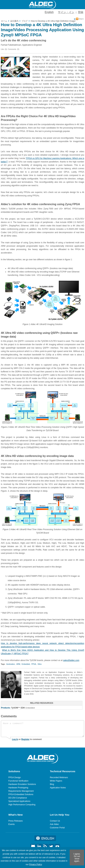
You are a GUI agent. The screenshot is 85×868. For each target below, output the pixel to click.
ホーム (4, 21)
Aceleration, (11, 664)
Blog (52, 784)
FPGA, (34, 664)
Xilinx (40, 664)
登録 (81, 12)
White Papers (56, 781)
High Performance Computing (22, 805)
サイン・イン (66, 12)
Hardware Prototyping (18, 788)
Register (25, 739)
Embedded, (26, 664)
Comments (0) (13, 49)
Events (12, 824)
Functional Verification (18, 781)
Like (2, 49)
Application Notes (58, 788)
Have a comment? (42, 729)
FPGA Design (15, 777)
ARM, (19, 664)
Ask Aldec (54, 824)
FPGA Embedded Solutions (21, 794)
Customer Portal (57, 828)
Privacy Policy (36, 864)
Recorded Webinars (59, 777)
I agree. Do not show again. (77, 857)
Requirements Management (21, 791)
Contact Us (55, 821)
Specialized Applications (19, 801)
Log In (15, 739)
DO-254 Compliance (18, 798)
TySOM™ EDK (18, 708)
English (49, 12)
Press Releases (16, 821)
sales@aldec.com (71, 660)
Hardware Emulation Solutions (22, 784)
